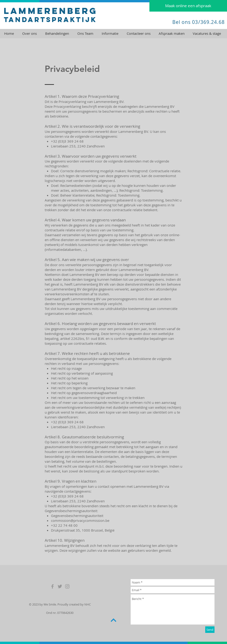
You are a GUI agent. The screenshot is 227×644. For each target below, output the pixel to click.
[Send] (210, 630)
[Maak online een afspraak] (188, 6)
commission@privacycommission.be (80, 520)
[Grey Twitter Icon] (60, 586)
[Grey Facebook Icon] (52, 586)
